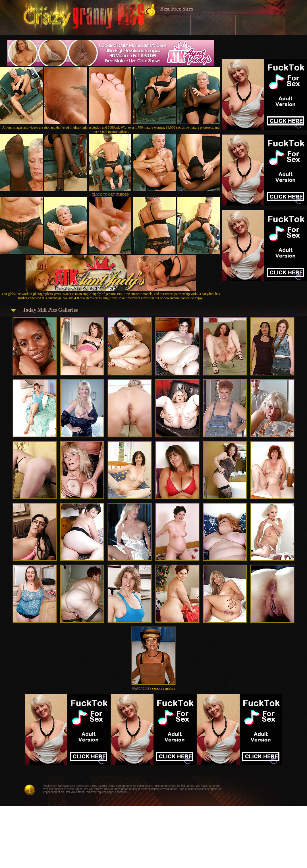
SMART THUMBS (164, 689)
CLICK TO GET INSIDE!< (111, 194)
